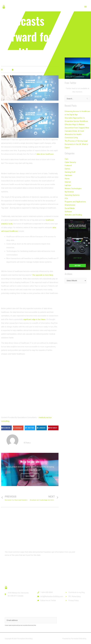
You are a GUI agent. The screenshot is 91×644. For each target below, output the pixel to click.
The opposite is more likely (43, 275)
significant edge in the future (34, 319)
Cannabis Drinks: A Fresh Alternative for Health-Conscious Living (77, 133)
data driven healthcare (45, 154)
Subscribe (67, 620)
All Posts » (27, 442)
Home (67, 177)
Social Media (70, 206)
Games (67, 167)
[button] (12, 563)
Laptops (68, 183)
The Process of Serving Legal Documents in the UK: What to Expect (76, 143)
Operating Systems (72, 193)
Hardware (68, 174)
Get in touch (30, 475)
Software (68, 209)
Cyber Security (70, 161)
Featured (68, 164)
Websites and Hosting (73, 212)
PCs (66, 196)
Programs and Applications (75, 199)
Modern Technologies (73, 187)
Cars (66, 158)
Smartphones (70, 203)
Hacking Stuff (70, 170)
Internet (68, 180)
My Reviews (69, 190)
